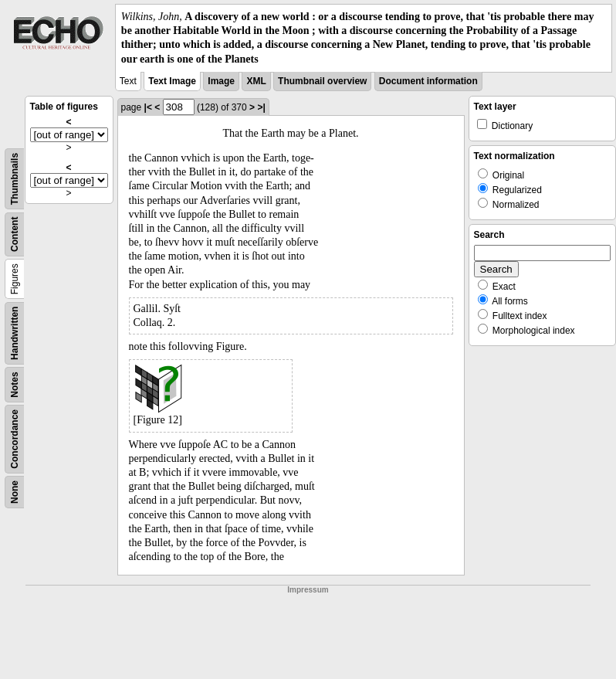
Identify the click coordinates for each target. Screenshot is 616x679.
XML (256, 81)
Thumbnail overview (322, 81)
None (15, 492)
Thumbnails (15, 179)
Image (221, 81)
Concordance (15, 439)
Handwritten (15, 333)
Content (15, 234)
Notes (15, 384)
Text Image (172, 81)
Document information (428, 81)
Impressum (308, 590)
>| (261, 107)
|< (148, 107)
